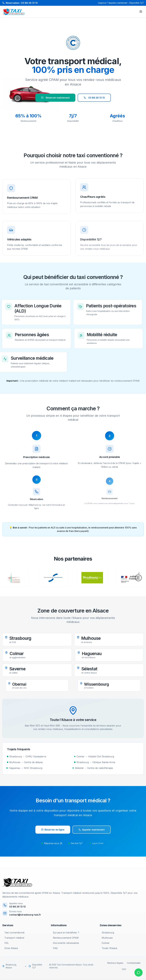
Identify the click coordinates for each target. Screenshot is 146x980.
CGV (124, 969)
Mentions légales (115, 963)
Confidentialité (134, 963)
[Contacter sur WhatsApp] (139, 973)
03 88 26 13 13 (94, 98)
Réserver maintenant (55, 98)
